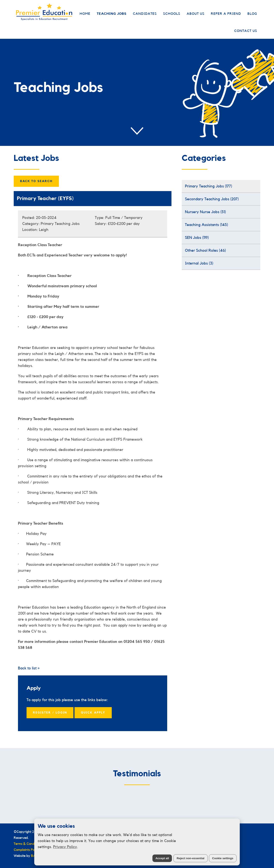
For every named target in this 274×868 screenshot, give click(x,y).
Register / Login (50, 713)
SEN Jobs (197, 238)
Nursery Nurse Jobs (205, 212)
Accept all (162, 858)
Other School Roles (205, 250)
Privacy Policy (65, 847)
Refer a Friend (226, 14)
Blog (252, 14)
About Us (196, 14)
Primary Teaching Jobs (208, 186)
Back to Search (36, 181)
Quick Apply (93, 713)
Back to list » (29, 668)
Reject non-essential (191, 858)
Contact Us (246, 31)
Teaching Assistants (206, 225)
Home (85, 14)
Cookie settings (223, 858)
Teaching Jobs (112, 14)
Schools (172, 14)
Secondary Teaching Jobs (212, 199)
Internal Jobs (199, 263)
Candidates (145, 14)
